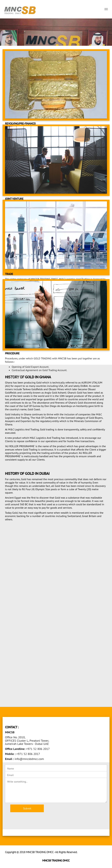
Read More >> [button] (17, 377)
